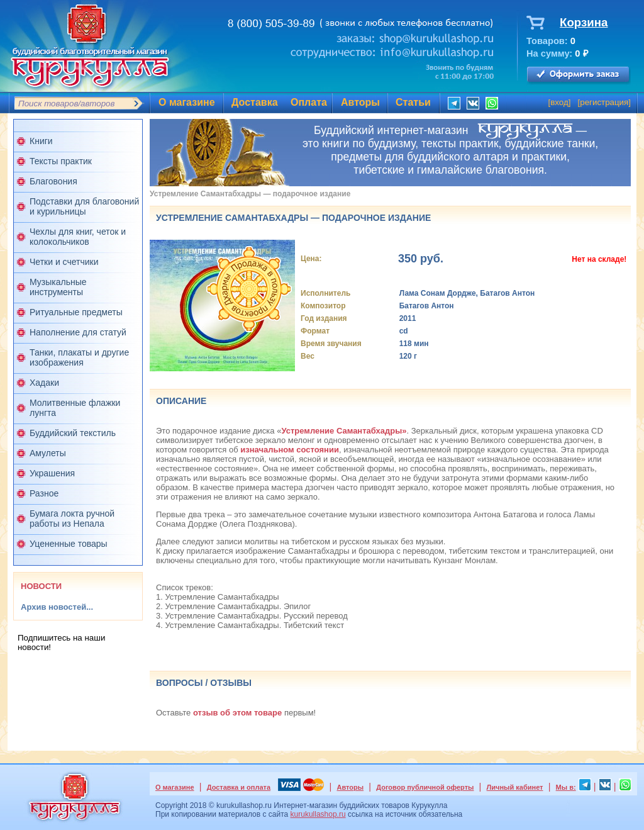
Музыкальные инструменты (58, 287)
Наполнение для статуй (78, 332)
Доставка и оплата (239, 787)
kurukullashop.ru (318, 814)
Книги (41, 141)
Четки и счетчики (64, 262)
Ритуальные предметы (76, 312)
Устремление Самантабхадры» (344, 431)
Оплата (309, 102)
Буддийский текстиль (73, 433)
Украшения (52, 473)
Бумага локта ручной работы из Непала (72, 519)
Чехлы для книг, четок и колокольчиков (78, 237)
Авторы (360, 102)
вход (559, 102)
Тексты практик (61, 161)
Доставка (255, 102)
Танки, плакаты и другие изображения (79, 357)
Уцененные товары (69, 544)
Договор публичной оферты (425, 787)
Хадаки (44, 383)
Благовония (53, 181)
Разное (44, 493)
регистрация (604, 102)
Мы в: (566, 787)
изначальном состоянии (290, 450)
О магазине (187, 102)
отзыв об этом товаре (237, 713)
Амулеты (48, 453)
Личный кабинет (515, 787)
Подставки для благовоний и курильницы (84, 206)
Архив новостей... (57, 607)
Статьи (413, 102)
